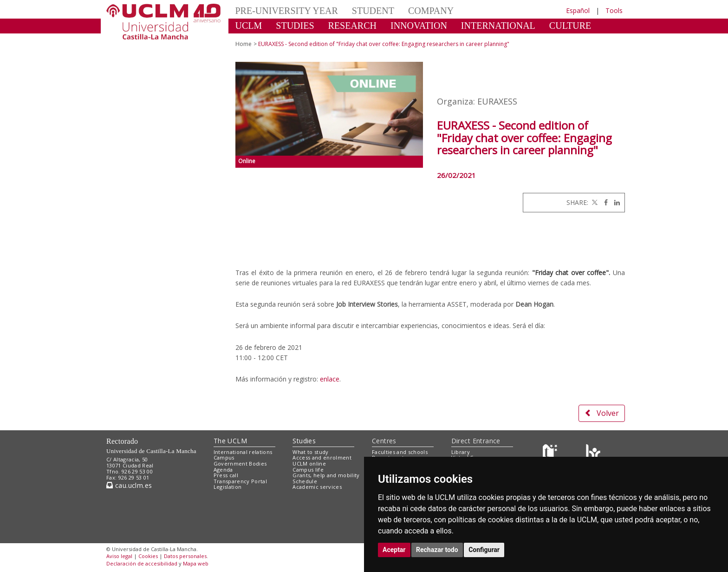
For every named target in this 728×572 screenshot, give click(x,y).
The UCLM (230, 441)
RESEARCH (352, 26)
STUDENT (373, 11)
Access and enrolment (322, 457)
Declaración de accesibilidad (142, 563)
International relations (243, 452)
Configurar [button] (484, 550)
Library (461, 452)
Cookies (148, 556)
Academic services (317, 487)
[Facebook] (604, 202)
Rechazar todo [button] (437, 550)
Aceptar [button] (394, 550)
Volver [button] (602, 413)
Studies (304, 441)
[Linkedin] (615, 202)
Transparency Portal (240, 481)
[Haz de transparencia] (551, 454)
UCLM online (309, 464)
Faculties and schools (400, 452)
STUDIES (295, 26)
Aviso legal (119, 556)
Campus (224, 457)
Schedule (305, 481)
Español (578, 10)
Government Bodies (240, 464)
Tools (614, 10)
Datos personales (185, 556)
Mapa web (196, 563)
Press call (226, 475)
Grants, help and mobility (326, 475)
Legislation (228, 487)
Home (244, 44)
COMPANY (431, 11)
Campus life (308, 470)
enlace (330, 379)
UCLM (249, 26)
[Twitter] (594, 202)
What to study (310, 452)
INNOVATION (419, 26)
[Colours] (593, 454)
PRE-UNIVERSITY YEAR (287, 11)
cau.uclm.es (129, 485)
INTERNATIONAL (498, 26)
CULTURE (570, 26)
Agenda (223, 470)
